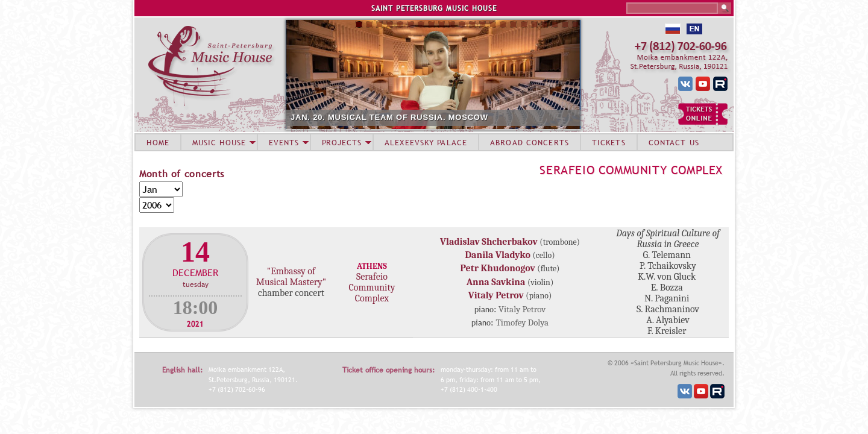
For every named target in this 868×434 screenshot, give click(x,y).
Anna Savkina (496, 282)
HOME (158, 142)
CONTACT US (674, 142)
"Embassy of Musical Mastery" (291, 277)
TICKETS (609, 142)
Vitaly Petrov (496, 295)
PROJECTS (342, 142)
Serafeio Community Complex (631, 170)
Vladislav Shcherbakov (489, 242)
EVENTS (284, 142)
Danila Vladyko (497, 255)
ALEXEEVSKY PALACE (426, 142)
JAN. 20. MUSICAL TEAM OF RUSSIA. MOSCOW (389, 117)
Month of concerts (182, 174)
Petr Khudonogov (498, 268)
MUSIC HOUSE (219, 142)
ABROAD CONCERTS (530, 142)
